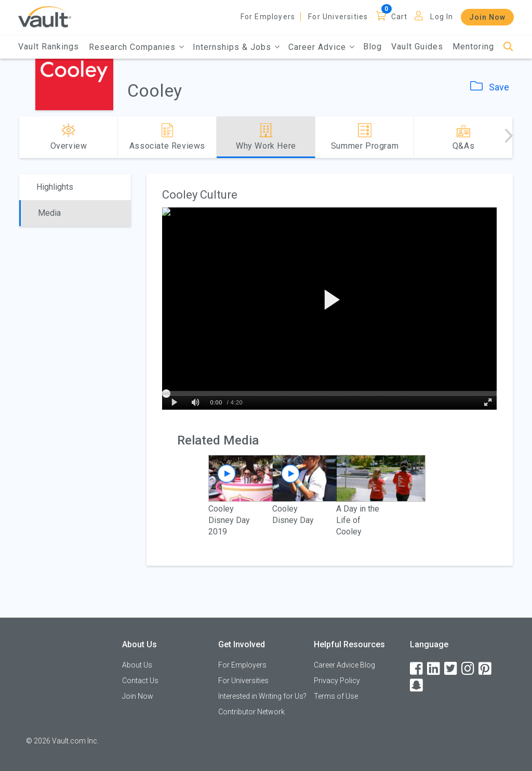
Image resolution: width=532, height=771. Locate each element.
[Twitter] (451, 669)
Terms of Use (336, 696)
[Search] (508, 47)
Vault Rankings (49, 47)
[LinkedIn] (434, 669)
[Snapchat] (417, 685)
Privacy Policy (337, 681)
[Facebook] (417, 669)
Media (49, 213)
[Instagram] (469, 669)
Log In (442, 17)
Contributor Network (251, 712)
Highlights (55, 187)
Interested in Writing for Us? (262, 696)
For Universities (338, 17)
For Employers (268, 17)
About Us (137, 665)
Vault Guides (417, 47)
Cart (400, 17)
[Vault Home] (45, 16)
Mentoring (473, 47)
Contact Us (140, 681)
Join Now (487, 17)
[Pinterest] (486, 669)
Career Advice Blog (344, 665)
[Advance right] (509, 137)
